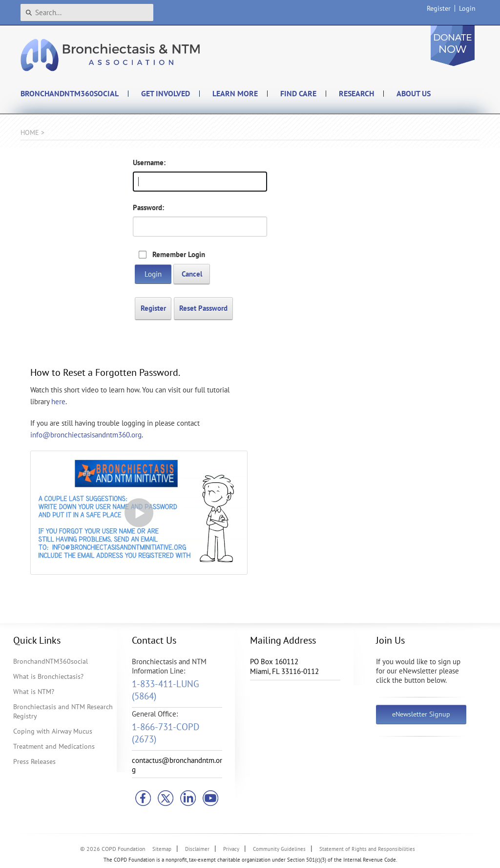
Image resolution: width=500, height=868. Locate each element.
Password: (148, 207)
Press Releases (34, 761)
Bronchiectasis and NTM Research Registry (63, 711)
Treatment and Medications (54, 746)
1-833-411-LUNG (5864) (166, 690)
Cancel (192, 274)
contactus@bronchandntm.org (177, 765)
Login (467, 8)
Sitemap (162, 849)
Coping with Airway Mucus (53, 731)
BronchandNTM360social (51, 661)
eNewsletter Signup (421, 714)
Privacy (231, 849)
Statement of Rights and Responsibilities (367, 849)
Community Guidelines (279, 849)
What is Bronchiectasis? (48, 676)
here (58, 401)
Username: (149, 163)
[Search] (87, 12)
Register (439, 8)
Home (30, 132)
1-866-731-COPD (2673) (166, 733)
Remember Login (179, 254)
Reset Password (203, 308)
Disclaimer (197, 849)
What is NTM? (34, 692)
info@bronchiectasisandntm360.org (86, 435)
